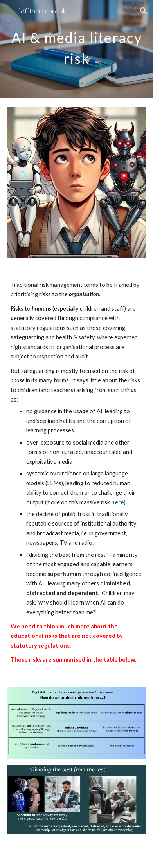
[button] (9, 11)
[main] (76, 49)
